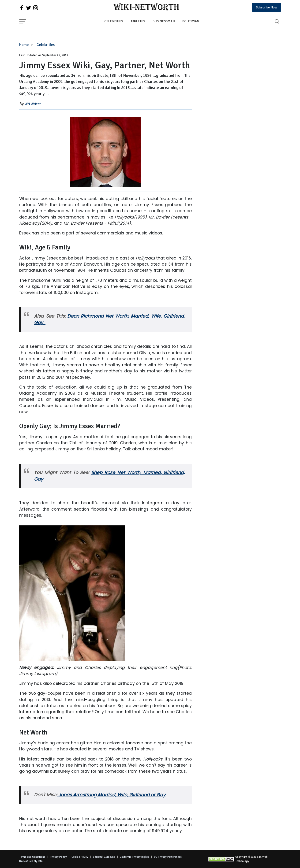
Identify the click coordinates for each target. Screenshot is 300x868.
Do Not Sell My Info (31, 861)
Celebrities (114, 21)
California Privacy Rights (134, 857)
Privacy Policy (58, 857)
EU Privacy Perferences (168, 857)
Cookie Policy (80, 857)
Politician (191, 21)
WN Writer (33, 104)
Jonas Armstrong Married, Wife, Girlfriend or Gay (111, 795)
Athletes (138, 21)
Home (24, 45)
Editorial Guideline (104, 857)
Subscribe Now (266, 7)
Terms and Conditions (32, 857)
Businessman (164, 21)
